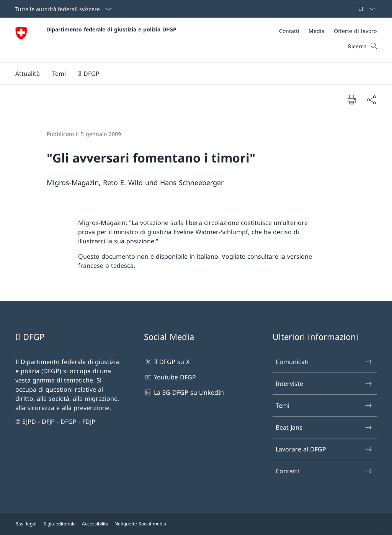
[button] (28, 74)
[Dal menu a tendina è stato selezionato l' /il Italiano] (365, 9)
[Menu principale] (190, 74)
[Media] (317, 31)
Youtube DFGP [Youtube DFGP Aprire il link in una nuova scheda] (170, 377)
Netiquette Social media (140, 524)
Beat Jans (324, 427)
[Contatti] (289, 31)
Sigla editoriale (60, 524)
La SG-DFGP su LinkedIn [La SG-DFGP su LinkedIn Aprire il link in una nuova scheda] (184, 392)
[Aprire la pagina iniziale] (96, 40)
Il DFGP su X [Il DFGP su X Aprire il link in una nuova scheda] (167, 362)
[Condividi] (371, 100)
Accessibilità (95, 524)
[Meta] (328, 31)
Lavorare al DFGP (324, 449)
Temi (324, 405)
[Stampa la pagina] (351, 99)
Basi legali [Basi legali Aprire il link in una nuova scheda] (26, 524)
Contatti (324, 471)
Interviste (324, 384)
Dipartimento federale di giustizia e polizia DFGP (111, 29)
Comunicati (324, 362)
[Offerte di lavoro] (355, 31)
